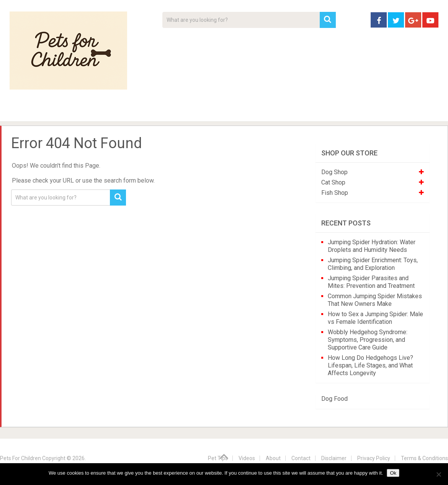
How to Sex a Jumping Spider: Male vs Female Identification (375, 318)
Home (23, 111)
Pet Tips (69, 111)
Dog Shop (334, 172)
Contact (324, 111)
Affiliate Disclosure (260, 111)
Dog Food (334, 399)
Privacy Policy (374, 458)
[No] (438, 474)
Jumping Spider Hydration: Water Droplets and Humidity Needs (372, 246)
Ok (393, 473)
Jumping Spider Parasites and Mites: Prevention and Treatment (371, 282)
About (200, 111)
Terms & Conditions (424, 458)
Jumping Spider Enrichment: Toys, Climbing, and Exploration (373, 264)
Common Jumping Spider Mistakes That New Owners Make (375, 300)
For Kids (114, 111)
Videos (158, 111)
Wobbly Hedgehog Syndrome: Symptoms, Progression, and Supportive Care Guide (368, 340)
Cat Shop (333, 182)
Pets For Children (20, 458)
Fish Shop (335, 193)
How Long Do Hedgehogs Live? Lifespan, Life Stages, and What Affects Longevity (370, 365)
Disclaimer (334, 458)
